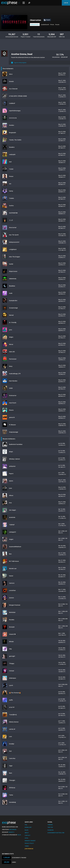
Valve (19, 835)
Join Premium (29, 849)
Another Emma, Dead (22, 54)
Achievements (35, 25)
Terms (27, 846)
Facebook (50, 830)
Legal (26, 838)
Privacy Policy (29, 843)
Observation (35, 20)
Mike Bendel (13, 829)
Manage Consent (30, 841)
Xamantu (11, 832)
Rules (27, 830)
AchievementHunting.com (56, 833)
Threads (50, 825)
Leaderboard (45, 25)
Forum (57, 25)
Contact (28, 835)
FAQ (26, 825)
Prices (52, 25)
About (27, 833)
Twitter (50, 827)
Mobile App (28, 827)
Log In (66, 3)
